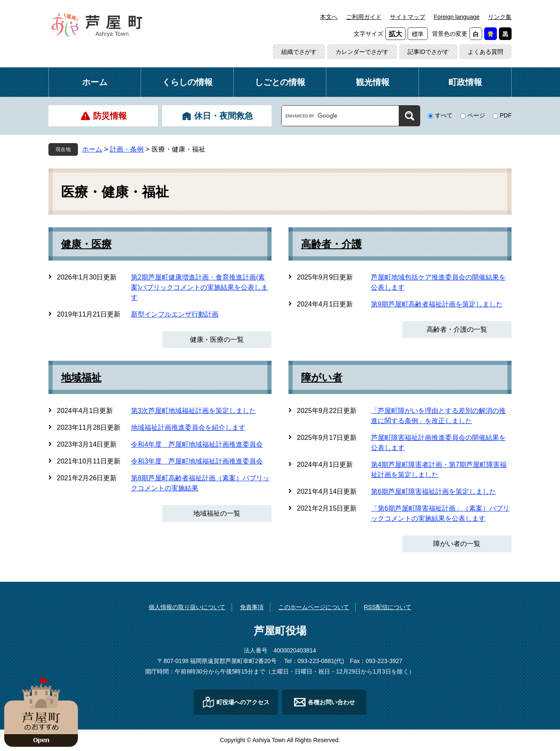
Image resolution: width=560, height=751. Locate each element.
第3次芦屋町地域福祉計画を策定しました (193, 411)
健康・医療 (86, 244)
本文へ (329, 17)
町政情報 (465, 82)
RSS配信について (388, 607)
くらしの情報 (187, 82)
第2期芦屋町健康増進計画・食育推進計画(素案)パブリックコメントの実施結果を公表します (199, 287)
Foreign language (457, 17)
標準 (418, 34)
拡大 (395, 34)
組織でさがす (299, 52)
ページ (476, 115)
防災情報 (110, 116)
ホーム (95, 82)
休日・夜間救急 (224, 116)
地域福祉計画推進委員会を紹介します (188, 427)
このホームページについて (314, 607)
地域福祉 (81, 378)
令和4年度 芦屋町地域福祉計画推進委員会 (197, 444)
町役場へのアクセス (243, 702)
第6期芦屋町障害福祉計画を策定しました (433, 491)
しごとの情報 (280, 82)
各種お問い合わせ (331, 702)
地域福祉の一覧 (217, 513)
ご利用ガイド (364, 17)
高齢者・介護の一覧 (457, 329)
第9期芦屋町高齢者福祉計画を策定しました (437, 304)
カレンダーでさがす (362, 52)
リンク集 (500, 17)
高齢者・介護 (331, 244)
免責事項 (252, 607)
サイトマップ (408, 17)
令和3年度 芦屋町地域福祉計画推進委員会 (197, 461)
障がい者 (322, 378)
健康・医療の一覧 (217, 340)
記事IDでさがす (428, 52)
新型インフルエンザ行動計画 (175, 314)
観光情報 (373, 82)
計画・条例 (127, 149)
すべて (444, 115)
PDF (506, 115)
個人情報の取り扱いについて (187, 607)
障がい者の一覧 (457, 544)
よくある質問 (485, 52)
